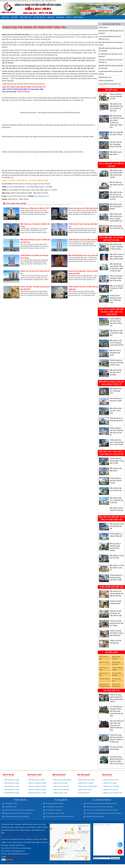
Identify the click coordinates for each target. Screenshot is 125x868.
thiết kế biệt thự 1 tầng (12, 830)
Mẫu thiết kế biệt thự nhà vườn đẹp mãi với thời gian (111, 44)
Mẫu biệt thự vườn (59, 775)
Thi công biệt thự (39, 17)
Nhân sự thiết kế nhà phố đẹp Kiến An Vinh (116, 97)
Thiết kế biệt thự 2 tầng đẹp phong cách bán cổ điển (116, 578)
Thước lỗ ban (78, 17)
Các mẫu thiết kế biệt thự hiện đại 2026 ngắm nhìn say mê (110, 38)
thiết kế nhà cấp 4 (20, 827)
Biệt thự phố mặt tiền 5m (116, 685)
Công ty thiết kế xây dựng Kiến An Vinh (110, 84)
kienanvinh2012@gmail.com (17, 196)
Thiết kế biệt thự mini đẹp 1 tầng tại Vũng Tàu (17, 817)
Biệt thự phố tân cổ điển (87, 780)
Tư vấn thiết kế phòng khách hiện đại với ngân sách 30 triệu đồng (104, 813)
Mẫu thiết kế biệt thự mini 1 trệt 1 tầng (116, 411)
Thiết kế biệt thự (25, 17)
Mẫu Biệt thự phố (84, 775)
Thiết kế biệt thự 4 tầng (11, 789)
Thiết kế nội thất (105, 679)
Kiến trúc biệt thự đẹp (117, 674)
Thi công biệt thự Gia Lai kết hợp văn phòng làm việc (60, 817)
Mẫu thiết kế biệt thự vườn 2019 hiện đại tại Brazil (18, 813)
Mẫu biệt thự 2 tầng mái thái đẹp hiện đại (117, 526)
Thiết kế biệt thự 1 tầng (117, 669)
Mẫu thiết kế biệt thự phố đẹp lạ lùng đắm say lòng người (111, 49)
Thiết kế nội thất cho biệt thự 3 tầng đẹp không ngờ (116, 633)
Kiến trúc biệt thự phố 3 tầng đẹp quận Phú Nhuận (116, 144)
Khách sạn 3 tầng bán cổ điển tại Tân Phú (36, 208)
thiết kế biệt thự (32, 827)
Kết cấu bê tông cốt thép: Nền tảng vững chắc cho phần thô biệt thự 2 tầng (117, 725)
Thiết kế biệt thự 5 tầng (11, 793)
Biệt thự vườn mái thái (61, 786)
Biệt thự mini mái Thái (111, 789)
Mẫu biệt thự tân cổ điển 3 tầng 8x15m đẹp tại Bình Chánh (117, 257)
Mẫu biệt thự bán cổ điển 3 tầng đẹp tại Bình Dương (116, 247)
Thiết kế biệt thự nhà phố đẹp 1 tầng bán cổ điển (117, 461)
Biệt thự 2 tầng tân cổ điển (38, 783)
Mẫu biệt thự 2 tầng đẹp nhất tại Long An (117, 568)
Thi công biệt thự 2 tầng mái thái (54, 807)
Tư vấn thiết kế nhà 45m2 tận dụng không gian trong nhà (101, 804)
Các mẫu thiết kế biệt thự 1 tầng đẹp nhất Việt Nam (110, 73)
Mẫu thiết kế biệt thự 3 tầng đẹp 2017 (116, 391)
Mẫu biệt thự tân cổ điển (37, 780)
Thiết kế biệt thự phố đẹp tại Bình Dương (116, 481)
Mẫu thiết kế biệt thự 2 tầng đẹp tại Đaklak (116, 206)
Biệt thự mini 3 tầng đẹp (111, 786)
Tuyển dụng (60, 17)
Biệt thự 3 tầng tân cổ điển (38, 786)
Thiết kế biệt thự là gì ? (11, 807)
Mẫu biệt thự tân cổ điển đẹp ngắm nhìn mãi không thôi (111, 32)
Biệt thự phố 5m (84, 793)
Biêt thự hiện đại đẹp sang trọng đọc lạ (117, 185)
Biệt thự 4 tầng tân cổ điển (38, 789)
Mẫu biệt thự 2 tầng (104, 669)
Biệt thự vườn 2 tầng (60, 783)
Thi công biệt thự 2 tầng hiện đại (54, 810)
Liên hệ (69, 17)
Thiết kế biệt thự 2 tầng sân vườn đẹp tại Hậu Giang (116, 363)
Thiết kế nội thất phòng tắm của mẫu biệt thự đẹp (116, 613)
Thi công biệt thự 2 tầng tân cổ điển (55, 813)
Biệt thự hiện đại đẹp (116, 658)
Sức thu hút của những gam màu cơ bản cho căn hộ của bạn (102, 810)
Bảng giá (51, 17)
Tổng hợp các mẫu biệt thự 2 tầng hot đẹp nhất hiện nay (111, 61)
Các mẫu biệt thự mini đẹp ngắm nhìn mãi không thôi (111, 55)
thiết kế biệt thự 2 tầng (28, 830)
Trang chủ (5, 17)
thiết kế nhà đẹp (16, 824)
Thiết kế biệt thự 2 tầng (11, 783)
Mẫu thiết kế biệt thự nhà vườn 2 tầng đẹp (116, 372)
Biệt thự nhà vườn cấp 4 (62, 789)
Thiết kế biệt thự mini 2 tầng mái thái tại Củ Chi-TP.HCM (117, 442)
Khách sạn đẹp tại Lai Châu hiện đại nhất (84, 208)
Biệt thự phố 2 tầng (85, 789)
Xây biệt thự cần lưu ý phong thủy (95, 817)
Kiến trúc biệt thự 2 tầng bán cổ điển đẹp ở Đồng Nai (117, 278)
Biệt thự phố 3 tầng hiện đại (88, 786)
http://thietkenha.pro (42, 196)
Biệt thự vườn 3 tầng (60, 793)
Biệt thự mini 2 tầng (110, 783)
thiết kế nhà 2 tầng (40, 824)
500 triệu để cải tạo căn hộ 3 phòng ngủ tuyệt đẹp (100, 807)
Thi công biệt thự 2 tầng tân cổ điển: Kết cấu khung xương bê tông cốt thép (116, 711)
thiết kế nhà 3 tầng (8, 827)
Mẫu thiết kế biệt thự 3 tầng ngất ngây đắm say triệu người (111, 67)
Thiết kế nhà (6, 824)
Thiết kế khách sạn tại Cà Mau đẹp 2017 (83, 240)
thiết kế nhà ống (27, 824)
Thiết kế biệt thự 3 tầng (11, 786)
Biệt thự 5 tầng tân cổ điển (38, 793)
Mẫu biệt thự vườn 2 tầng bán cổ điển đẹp (116, 333)
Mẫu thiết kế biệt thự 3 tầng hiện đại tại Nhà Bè (116, 500)
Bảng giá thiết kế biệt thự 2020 (104, 685)
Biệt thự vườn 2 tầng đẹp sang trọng (115, 353)
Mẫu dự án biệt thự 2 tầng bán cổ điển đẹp (117, 288)
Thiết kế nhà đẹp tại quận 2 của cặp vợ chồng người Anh (20, 810)
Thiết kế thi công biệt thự (106, 81)
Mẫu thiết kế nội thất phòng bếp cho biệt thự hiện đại (117, 593)
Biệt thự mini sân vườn (116, 663)
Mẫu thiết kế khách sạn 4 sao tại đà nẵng (84, 255)
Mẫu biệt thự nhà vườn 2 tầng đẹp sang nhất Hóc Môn (117, 343)
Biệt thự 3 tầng (104, 662)
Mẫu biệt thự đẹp (103, 658)
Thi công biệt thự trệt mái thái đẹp (55, 804)
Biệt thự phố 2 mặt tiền (86, 783)
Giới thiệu (14, 17)
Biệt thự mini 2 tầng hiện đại (113, 793)
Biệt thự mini (107, 775)
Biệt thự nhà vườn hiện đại (62, 780)
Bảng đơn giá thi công (105, 77)
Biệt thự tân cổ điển (104, 674)
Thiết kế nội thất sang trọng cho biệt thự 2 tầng (117, 623)
